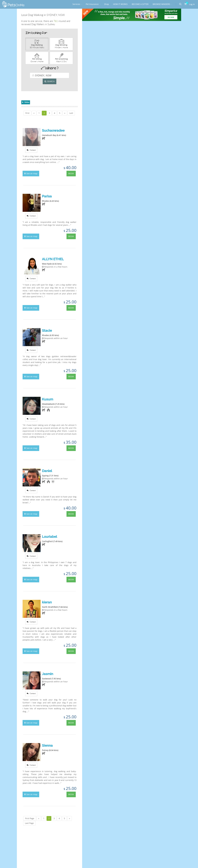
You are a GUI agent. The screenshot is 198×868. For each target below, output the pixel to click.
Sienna (47, 745)
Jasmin (48, 674)
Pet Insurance (92, 4)
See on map (31, 173)
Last (71, 113)
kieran (47, 602)
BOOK (71, 173)
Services (76, 4)
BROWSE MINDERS (161, 4)
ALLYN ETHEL (53, 259)
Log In (192, 4)
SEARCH (49, 81)
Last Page (29, 823)
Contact (31, 150)
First (27, 113)
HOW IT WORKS (120, 4)
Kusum (48, 399)
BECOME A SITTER (140, 4)
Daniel (47, 471)
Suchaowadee (53, 130)
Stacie (47, 331)
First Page (30, 818)
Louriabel (49, 537)
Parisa (47, 196)
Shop (107, 4)
